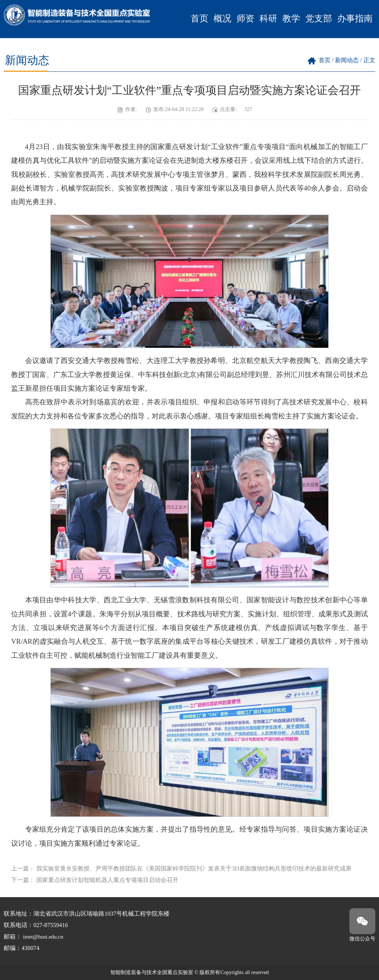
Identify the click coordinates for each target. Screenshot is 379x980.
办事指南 (355, 18)
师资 (245, 18)
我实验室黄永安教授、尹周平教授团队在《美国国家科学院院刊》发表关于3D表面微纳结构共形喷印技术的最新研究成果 (194, 868)
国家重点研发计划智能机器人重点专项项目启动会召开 (107, 880)
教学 (291, 18)
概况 (222, 18)
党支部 (319, 18)
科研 (268, 18)
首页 (199, 18)
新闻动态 (347, 60)
